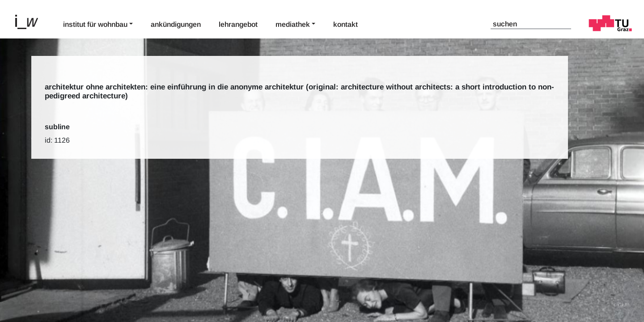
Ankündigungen (176, 24)
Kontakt (345, 24)
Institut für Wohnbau (95, 24)
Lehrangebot (238, 24)
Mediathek (293, 24)
